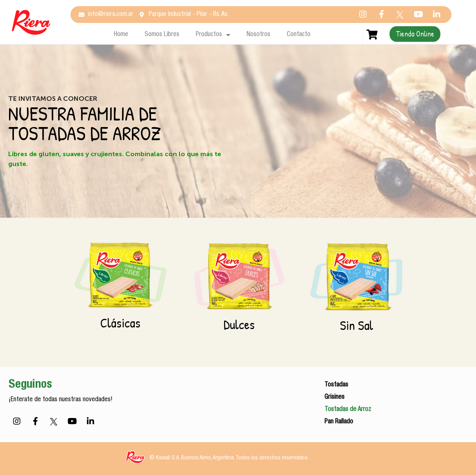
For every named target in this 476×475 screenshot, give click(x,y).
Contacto (299, 35)
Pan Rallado (339, 422)
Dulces (239, 324)
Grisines (334, 398)
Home (121, 35)
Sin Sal (357, 325)
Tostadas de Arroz (348, 410)
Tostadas (336, 385)
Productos (213, 35)
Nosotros (258, 35)
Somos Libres (162, 35)
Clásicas (120, 323)
